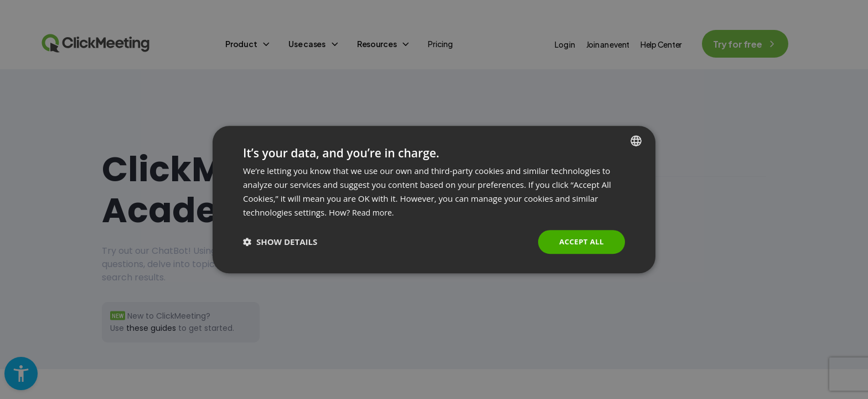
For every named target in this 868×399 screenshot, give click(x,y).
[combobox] (636, 140)
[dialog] (434, 199)
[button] (280, 242)
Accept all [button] (580, 241)
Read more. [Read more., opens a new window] (374, 212)
